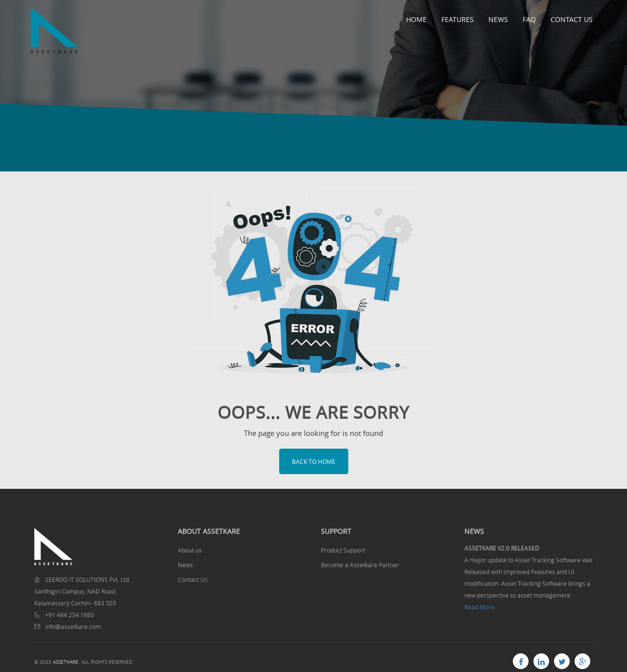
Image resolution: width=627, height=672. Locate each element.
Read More (479, 607)
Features (458, 19)
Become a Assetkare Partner (360, 565)
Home (416, 19)
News (498, 19)
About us (190, 550)
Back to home (314, 461)
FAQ (529, 19)
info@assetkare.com (73, 626)
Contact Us (572, 19)
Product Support (343, 550)
